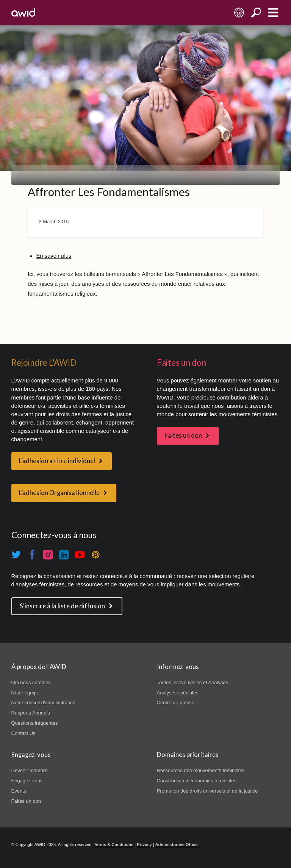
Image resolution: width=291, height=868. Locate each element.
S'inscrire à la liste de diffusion (62, 606)
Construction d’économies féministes (197, 781)
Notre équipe (25, 693)
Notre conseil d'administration (43, 703)
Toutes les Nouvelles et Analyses (192, 682)
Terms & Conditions (114, 844)
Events (19, 791)
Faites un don (183, 436)
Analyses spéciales (178, 693)
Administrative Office (177, 844)
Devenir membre (30, 770)
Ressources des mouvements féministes (201, 770)
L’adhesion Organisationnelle (59, 493)
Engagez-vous (27, 781)
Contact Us (23, 733)
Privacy (144, 844)
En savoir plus (54, 256)
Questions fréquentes (35, 723)
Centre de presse (176, 703)
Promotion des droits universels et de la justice (207, 791)
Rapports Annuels (31, 713)
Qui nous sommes (31, 682)
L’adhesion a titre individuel (57, 461)
